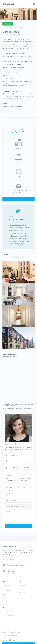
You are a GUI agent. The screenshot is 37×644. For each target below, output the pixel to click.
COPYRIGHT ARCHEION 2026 (10, 636)
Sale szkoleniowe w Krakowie (8, 616)
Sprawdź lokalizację (10, 120)
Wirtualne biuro (23, 593)
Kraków (5, 28)
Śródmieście (12, 28)
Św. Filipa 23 (21, 28)
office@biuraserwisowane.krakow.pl (20, 461)
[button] (34, 4)
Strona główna (7, 585)
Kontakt (5, 602)
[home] (9, 4)
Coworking (22, 585)
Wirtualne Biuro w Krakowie (11, 633)
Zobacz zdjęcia (8, 114)
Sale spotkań (6, 612)
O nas (4, 598)
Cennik (4, 594)
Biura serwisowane (24, 589)
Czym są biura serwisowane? (7, 590)
